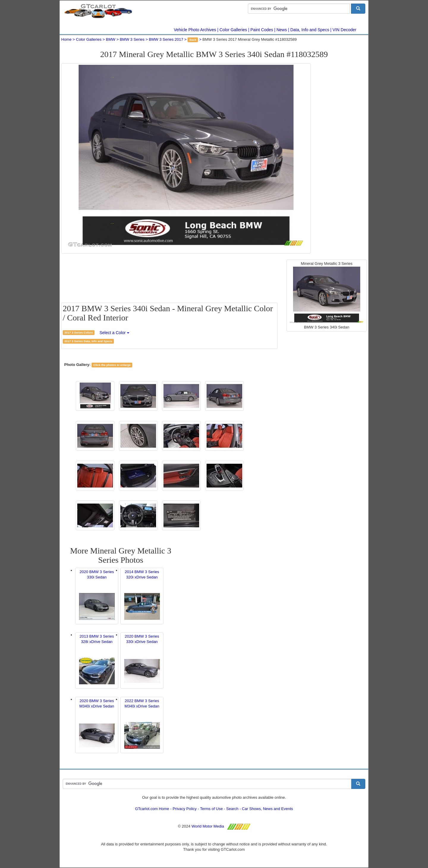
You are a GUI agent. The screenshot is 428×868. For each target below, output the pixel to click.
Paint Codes (262, 30)
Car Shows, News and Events (267, 809)
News (282, 30)
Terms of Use (211, 809)
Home (66, 39)
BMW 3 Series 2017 (166, 39)
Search (232, 809)
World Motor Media (208, 826)
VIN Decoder (344, 30)
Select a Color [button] (114, 333)
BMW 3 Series (132, 39)
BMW (111, 39)
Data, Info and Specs (310, 30)
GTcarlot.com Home (152, 809)
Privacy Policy (185, 809)
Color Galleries (233, 30)
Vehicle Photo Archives (195, 30)
